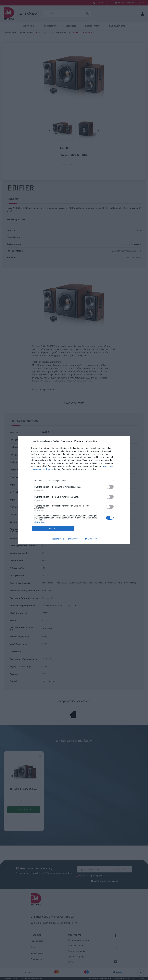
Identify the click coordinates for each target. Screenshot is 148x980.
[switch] (110, 487)
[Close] (124, 441)
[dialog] (74, 490)
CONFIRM (53, 529)
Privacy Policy (90, 539)
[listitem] (74, 480)
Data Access (74, 539)
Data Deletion (58, 539)
